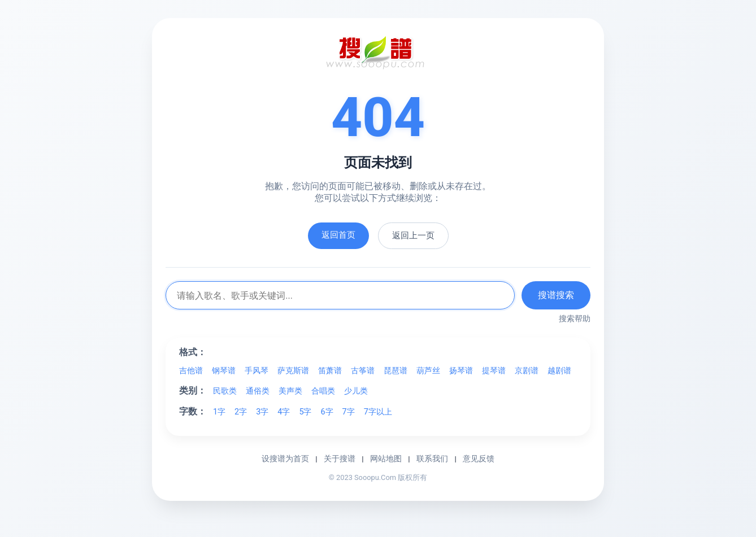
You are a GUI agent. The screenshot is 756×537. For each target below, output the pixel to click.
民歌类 (225, 391)
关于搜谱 (340, 459)
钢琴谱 (224, 371)
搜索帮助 (575, 318)
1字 (219, 412)
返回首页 (338, 235)
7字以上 (378, 412)
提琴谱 (494, 371)
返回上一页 (413, 235)
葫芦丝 (428, 371)
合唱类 (323, 391)
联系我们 (432, 459)
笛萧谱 (330, 371)
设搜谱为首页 (285, 459)
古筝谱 (363, 371)
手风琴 (257, 371)
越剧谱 (559, 371)
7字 (349, 412)
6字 (327, 412)
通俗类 (258, 391)
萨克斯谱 (293, 371)
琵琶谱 (396, 371)
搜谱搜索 (556, 295)
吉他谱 (191, 371)
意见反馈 (479, 459)
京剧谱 (527, 371)
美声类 (290, 391)
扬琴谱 (461, 371)
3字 (262, 412)
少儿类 (356, 391)
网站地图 (386, 459)
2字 (241, 412)
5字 (305, 412)
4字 (284, 412)
